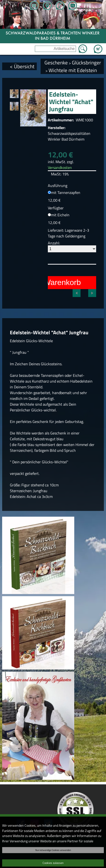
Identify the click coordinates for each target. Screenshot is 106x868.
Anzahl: (54, 243)
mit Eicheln (60, 215)
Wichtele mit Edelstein (73, 70)
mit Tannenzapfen (66, 192)
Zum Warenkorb (98, 46)
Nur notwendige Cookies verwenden (53, 850)
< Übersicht (22, 66)
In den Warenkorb (50, 282)
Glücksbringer (86, 62)
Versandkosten (60, 167)
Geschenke (56, 62)
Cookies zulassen (53, 863)
